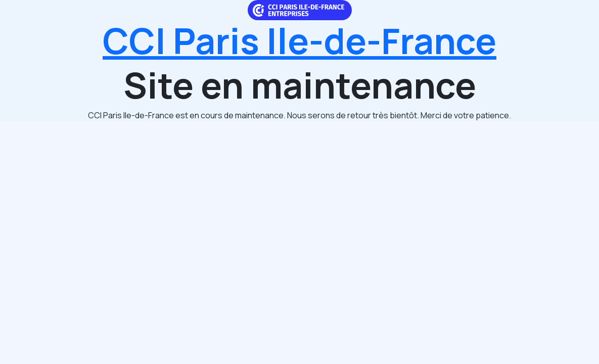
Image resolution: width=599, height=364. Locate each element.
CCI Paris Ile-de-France (299, 40)
